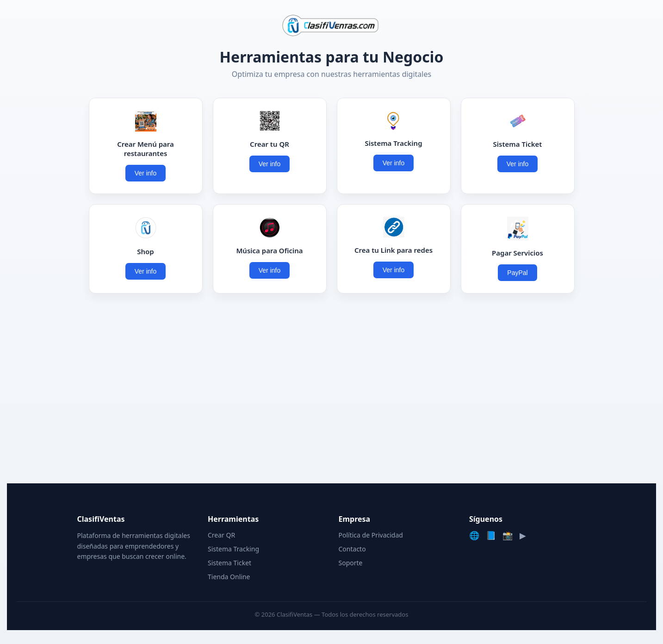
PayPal (517, 273)
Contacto (352, 549)
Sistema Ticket (229, 563)
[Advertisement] (332, 391)
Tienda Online (229, 577)
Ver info (146, 173)
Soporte (351, 563)
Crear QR (221, 535)
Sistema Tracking (233, 549)
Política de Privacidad (371, 535)
